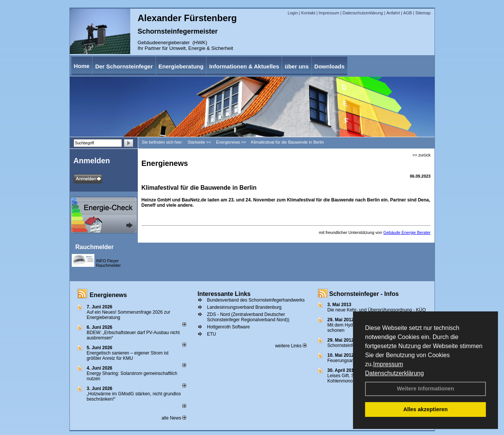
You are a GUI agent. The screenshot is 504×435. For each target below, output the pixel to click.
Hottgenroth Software (228, 327)
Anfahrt (393, 13)
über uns (297, 66)
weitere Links (291, 346)
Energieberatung (181, 66)
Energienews (109, 295)
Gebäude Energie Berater (407, 232)
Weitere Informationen (425, 389)
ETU (211, 334)
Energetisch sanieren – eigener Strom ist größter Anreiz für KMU (128, 356)
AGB (408, 13)
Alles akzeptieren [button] (425, 409)
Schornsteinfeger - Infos (364, 294)
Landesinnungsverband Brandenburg (244, 307)
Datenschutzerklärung (395, 373)
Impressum (388, 364)
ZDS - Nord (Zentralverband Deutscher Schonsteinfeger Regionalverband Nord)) (248, 317)
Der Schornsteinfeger (124, 66)
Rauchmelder (95, 247)
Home (82, 66)
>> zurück (421, 155)
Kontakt (308, 13)
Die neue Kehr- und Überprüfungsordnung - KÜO (377, 310)
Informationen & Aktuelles (244, 66)
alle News (174, 418)
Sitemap (423, 13)
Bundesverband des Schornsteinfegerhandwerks (256, 300)
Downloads (330, 66)
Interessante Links (224, 294)
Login (293, 13)
